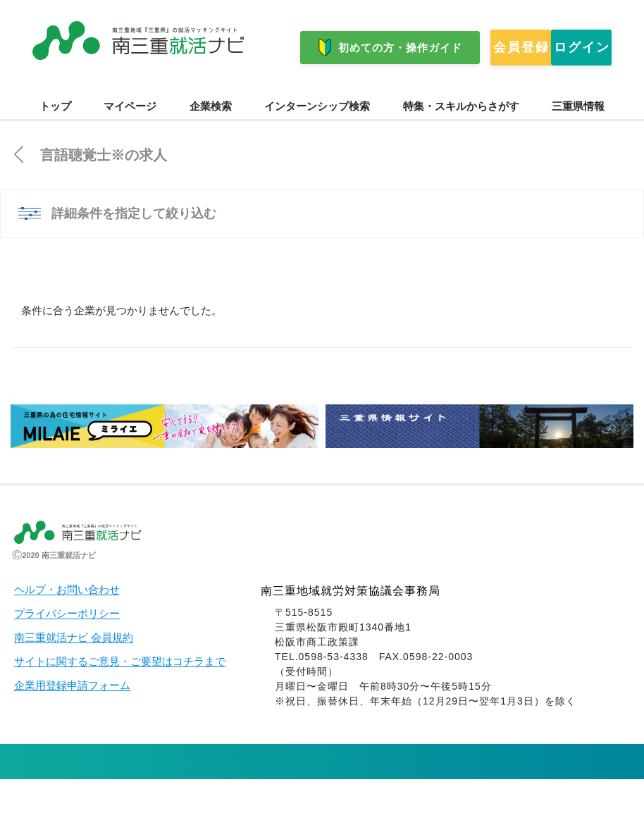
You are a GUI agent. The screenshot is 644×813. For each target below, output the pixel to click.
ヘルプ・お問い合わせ (67, 623)
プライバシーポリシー (67, 647)
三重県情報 (578, 140)
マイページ (130, 140)
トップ (55, 140)
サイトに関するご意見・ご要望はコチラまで (120, 695)
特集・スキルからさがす (461, 140)
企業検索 (211, 140)
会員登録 (89, 91)
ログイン (209, 91)
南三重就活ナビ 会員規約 (74, 671)
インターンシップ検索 (317, 140)
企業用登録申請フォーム (72, 719)
